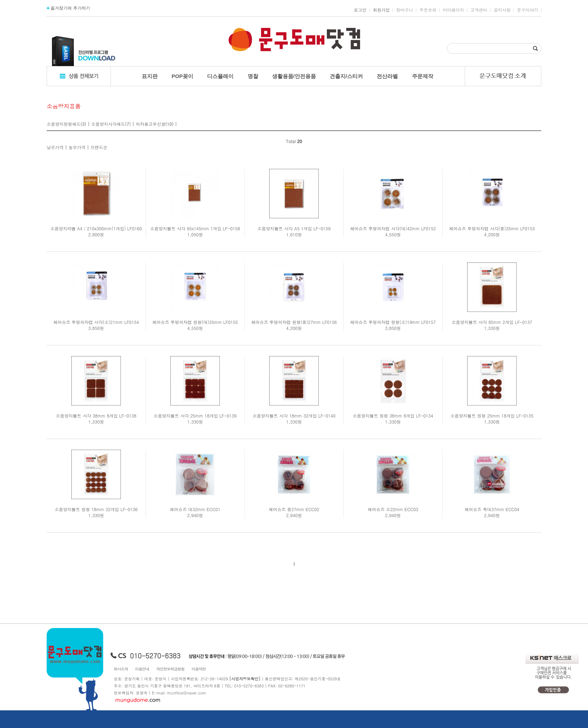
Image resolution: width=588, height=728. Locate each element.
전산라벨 (387, 76)
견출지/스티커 (346, 76)
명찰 (253, 76)
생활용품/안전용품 (294, 76)
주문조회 (428, 10)
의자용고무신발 (151, 124)
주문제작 (423, 76)
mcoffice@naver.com (187, 693)
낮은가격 (55, 147)
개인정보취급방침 (170, 669)
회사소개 (121, 669)
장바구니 (405, 10)
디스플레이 (220, 76)
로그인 (360, 10)
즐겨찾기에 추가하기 (68, 8)
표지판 (150, 76)
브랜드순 (99, 147)
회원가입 (381, 10)
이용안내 (142, 669)
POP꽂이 (183, 76)
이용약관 (199, 669)
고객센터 (479, 10)
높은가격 (77, 147)
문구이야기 (528, 10)
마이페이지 (453, 10)
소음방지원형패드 (64, 124)
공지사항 (502, 10)
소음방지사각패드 (108, 124)
